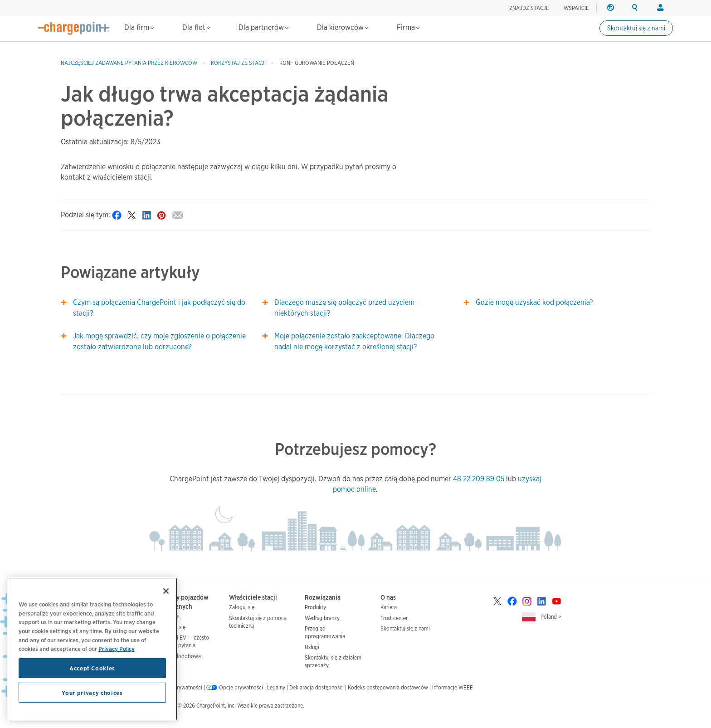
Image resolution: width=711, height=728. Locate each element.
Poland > (551, 617)
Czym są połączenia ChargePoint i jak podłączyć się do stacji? (159, 308)
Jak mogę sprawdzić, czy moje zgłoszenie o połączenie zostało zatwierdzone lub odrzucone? (159, 341)
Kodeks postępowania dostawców (388, 687)
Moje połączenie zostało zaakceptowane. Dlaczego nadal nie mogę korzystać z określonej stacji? (354, 341)
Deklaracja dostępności (317, 687)
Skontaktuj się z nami (636, 28)
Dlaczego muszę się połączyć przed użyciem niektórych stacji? (344, 308)
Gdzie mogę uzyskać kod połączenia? (534, 302)
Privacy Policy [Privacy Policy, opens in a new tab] (117, 649)
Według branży (322, 618)
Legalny (276, 687)
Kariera (389, 607)
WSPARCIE (576, 8)
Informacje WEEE (453, 687)
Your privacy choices (92, 693)
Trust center (394, 618)
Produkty (315, 607)
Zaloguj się (242, 607)
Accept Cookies (92, 668)
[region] (92, 649)
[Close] (166, 591)
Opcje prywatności (241, 687)
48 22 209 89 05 (479, 479)
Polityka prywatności (178, 687)
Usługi (312, 647)
